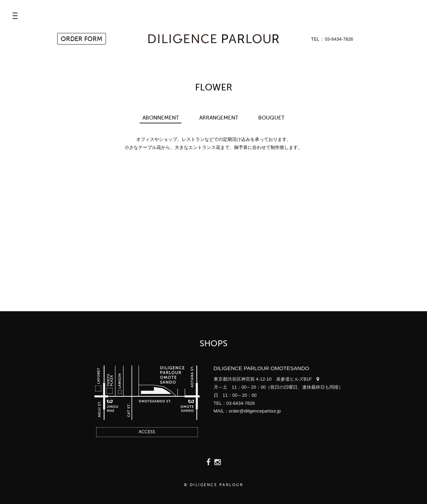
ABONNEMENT (161, 118)
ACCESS (147, 432)
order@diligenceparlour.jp (255, 411)
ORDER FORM (82, 39)
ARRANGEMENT (219, 118)
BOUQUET (271, 118)
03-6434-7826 (339, 39)
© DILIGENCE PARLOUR (214, 485)
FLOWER (214, 88)
